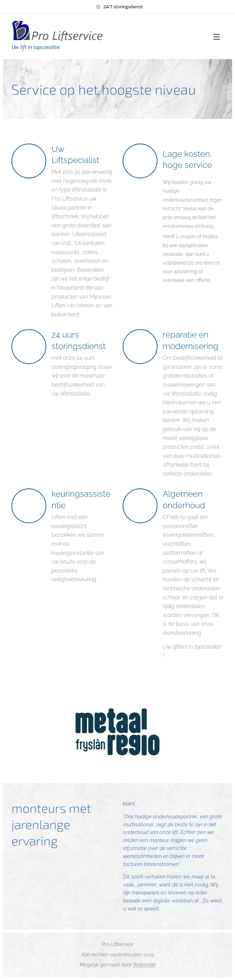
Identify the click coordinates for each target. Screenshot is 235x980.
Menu (217, 37)
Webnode (144, 965)
